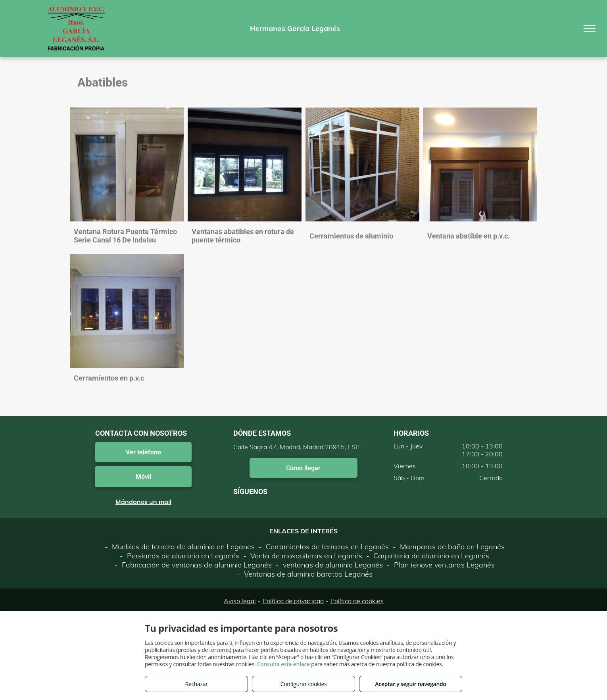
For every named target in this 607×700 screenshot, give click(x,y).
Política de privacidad (293, 601)
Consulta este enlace (283, 664)
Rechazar (196, 684)
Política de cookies (357, 601)
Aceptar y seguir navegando (410, 684)
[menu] (590, 29)
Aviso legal (240, 601)
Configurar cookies (304, 684)
